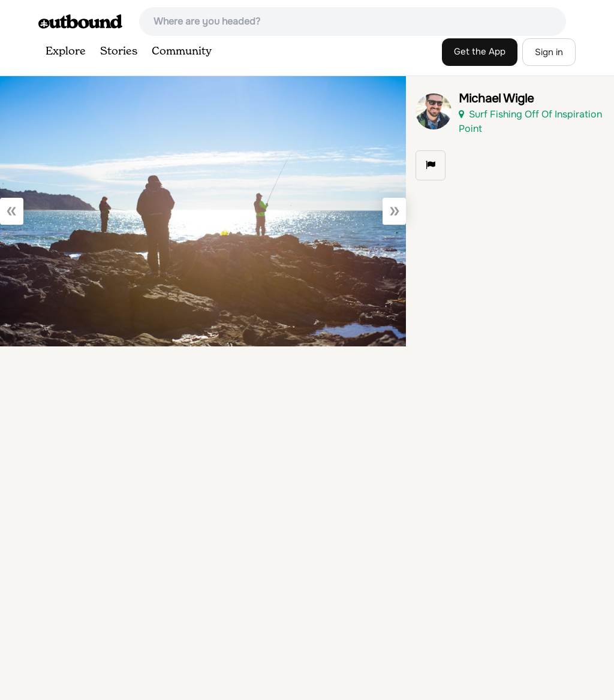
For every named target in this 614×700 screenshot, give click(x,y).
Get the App (480, 52)
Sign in (549, 52)
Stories (119, 52)
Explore (66, 52)
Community (182, 52)
